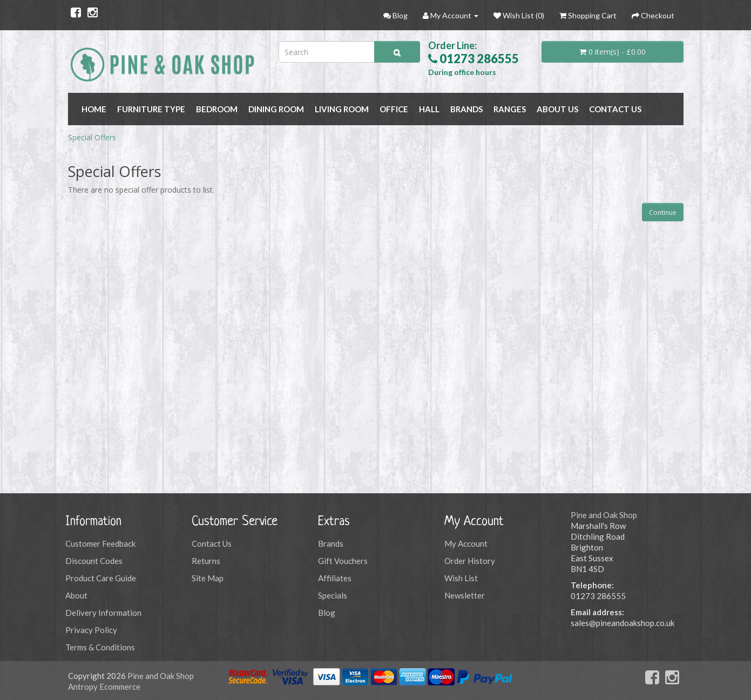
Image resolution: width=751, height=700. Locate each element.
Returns (206, 561)
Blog (327, 613)
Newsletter (465, 595)
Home (94, 109)
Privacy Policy (91, 630)
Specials (333, 595)
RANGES (510, 109)
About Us (557, 109)
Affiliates (335, 578)
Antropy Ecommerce (104, 687)
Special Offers (92, 137)
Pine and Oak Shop (604, 515)
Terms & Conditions (100, 647)
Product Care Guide (101, 578)
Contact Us (615, 109)
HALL (429, 109)
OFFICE (394, 109)
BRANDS (466, 109)
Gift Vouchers (343, 561)
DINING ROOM (276, 109)
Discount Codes (94, 561)
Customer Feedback (100, 543)
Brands (331, 543)
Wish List (461, 578)
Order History (470, 561)
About (76, 595)
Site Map (208, 578)
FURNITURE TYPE (151, 109)
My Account (466, 543)
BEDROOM (217, 109)
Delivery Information (103, 613)
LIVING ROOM (342, 109)
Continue (663, 212)
